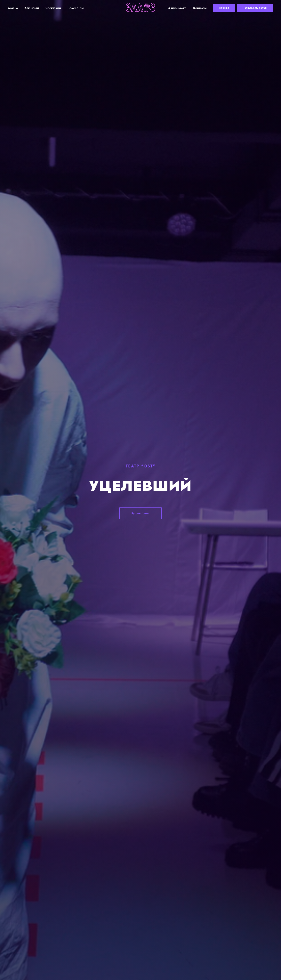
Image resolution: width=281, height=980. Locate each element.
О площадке (177, 8)
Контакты (200, 8)
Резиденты (76, 8)
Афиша (13, 8)
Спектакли (53, 8)
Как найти (32, 8)
